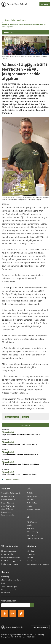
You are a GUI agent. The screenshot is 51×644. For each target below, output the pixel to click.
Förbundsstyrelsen (8, 496)
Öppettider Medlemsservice (11, 493)
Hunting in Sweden (34, 509)
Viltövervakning (32, 532)
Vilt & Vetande (32, 522)
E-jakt (3, 583)
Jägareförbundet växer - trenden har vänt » (19, 474)
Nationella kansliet (8, 500)
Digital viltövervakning (35, 538)
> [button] (47, 425)
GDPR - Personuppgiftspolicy (12, 561)
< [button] (4, 425)
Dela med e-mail (12, 417)
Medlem (30, 558)
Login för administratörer (40, 627)
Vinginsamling (32, 535)
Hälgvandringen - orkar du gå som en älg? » (19, 444)
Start (7, 20)
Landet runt (21, 20)
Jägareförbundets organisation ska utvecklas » (21, 434)
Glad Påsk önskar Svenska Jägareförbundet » (20, 454)
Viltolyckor (31, 528)
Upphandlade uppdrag (10, 564)
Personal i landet (8, 503)
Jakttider (30, 493)
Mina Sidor (31, 551)
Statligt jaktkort (32, 496)
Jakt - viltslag (32, 503)
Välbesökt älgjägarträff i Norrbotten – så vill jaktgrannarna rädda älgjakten (24, 25)
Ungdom (30, 506)
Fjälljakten (31, 500)
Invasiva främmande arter (11, 558)
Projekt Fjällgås (7, 554)
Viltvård (30, 525)
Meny (45, 4)
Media (13, 20)
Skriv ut (26, 417)
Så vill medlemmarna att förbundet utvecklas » (21, 464)
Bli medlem (31, 554)
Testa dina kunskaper (9, 587)
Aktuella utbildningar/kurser (12, 580)
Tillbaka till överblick (12, 480)
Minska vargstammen (9, 551)
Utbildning (5, 577)
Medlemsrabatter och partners (38, 564)
